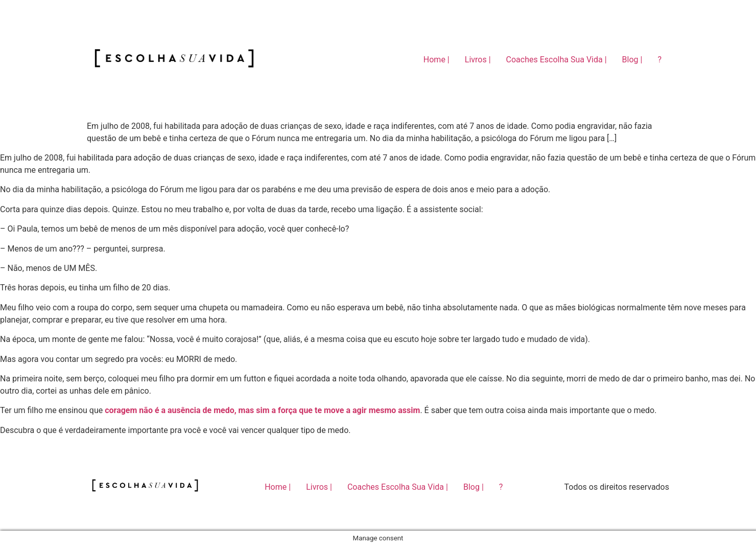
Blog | (632, 60)
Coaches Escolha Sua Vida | (557, 60)
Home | (436, 60)
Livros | (478, 60)
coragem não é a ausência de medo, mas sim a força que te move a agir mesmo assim (262, 410)
